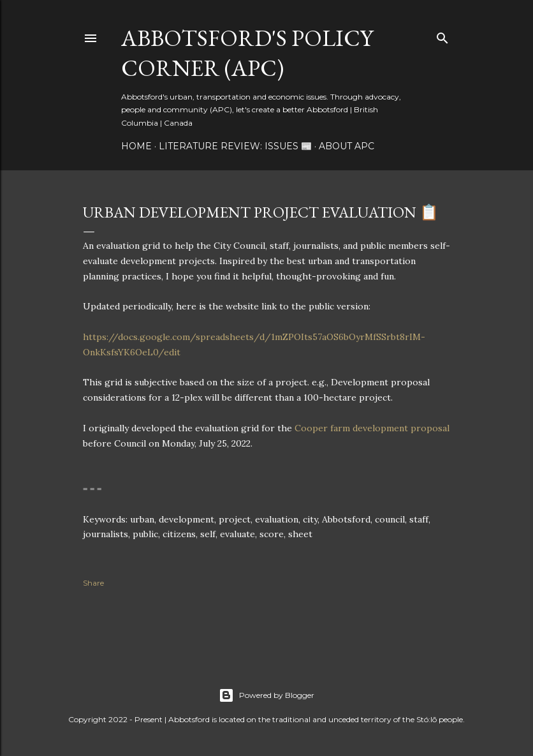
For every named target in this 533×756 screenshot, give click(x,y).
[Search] (442, 35)
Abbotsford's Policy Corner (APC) (247, 53)
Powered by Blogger (266, 695)
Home (136, 146)
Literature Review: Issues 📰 (235, 146)
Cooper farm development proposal (372, 428)
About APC (347, 146)
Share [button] (93, 583)
